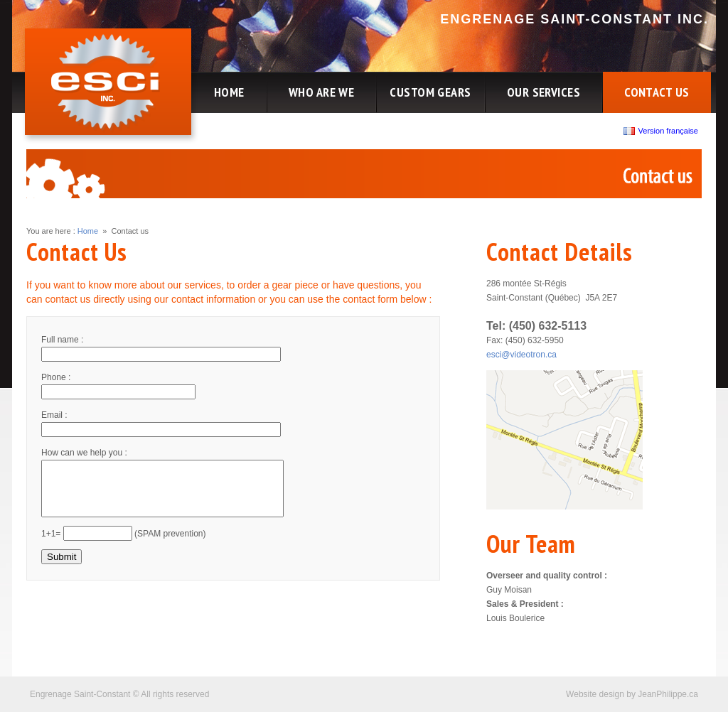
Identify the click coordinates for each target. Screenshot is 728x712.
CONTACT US (657, 92)
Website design (595, 694)
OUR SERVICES (544, 92)
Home (88, 231)
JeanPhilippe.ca (668, 694)
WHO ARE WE (322, 92)
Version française (663, 131)
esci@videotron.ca (521, 355)
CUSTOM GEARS (430, 92)
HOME (229, 92)
